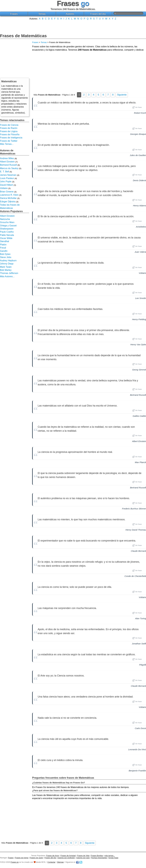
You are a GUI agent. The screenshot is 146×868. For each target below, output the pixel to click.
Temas (42, 14)
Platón (3, 245)
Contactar (51, 862)
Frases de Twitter (9, 141)
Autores (70, 14)
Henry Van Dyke (138, 344)
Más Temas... (7, 144)
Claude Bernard (138, 551)
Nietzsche (5, 219)
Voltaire (142, 273)
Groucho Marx (7, 222)
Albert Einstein (139, 441)
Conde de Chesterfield (135, 576)
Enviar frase (113, 858)
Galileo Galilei (139, 416)
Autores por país (83, 858)
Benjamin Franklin (137, 771)
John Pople (6, 182)
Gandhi (4, 251)
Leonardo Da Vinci (137, 749)
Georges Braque (138, 134)
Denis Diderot (139, 180)
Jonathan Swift (139, 644)
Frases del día (98, 14)
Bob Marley (6, 270)
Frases (14, 14)
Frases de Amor (53, 856)
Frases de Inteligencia (11, 138)
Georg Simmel (139, 370)
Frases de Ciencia (9, 125)
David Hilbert (7, 185)
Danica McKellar (8, 198)
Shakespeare (7, 229)
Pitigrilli (143, 665)
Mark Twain (6, 267)
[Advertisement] (73, 26)
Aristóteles (141, 227)
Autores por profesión (66, 858)
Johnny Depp (7, 264)
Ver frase (137, 107)
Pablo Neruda (7, 235)
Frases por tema (22, 858)
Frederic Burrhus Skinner (134, 509)
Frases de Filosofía (10, 134)
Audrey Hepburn (8, 261)
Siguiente (122, 95)
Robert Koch (140, 113)
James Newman (8, 175)
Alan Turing (141, 618)
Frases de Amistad (68, 856)
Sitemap (60, 862)
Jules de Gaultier (138, 155)
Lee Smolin (141, 298)
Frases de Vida (83, 856)
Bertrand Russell (138, 395)
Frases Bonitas (97, 856)
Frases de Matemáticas (23, 36)
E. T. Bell (4, 172)
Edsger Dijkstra (8, 202)
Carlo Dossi (141, 728)
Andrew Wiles (7, 158)
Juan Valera (140, 252)
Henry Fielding (139, 319)
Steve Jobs (6, 257)
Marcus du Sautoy (9, 168)
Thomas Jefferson (9, 273)
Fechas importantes (99, 858)
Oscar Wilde (6, 238)
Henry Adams (140, 206)
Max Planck (141, 462)
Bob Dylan (5, 254)
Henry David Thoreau (136, 530)
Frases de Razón (9, 128)
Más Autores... (7, 276)
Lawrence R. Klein (9, 195)
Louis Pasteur (7, 178)
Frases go (15, 862)
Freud (3, 248)
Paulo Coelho (7, 232)
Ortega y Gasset (8, 226)
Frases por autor (36, 858)
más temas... (110, 856)
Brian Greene (7, 192)
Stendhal (4, 241)
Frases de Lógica (9, 131)
